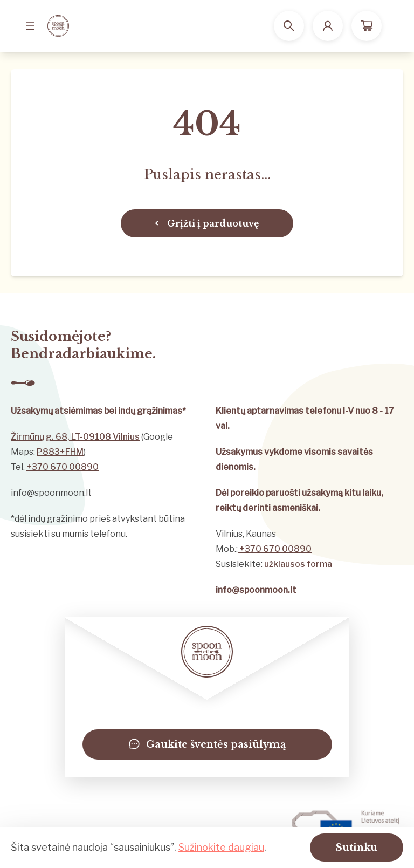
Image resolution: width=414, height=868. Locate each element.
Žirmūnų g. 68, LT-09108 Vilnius (75, 437)
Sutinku (357, 848)
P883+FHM (60, 452)
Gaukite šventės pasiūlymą (207, 744)
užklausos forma (298, 564)
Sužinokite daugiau (221, 847)
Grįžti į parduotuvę (207, 223)
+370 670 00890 (63, 467)
